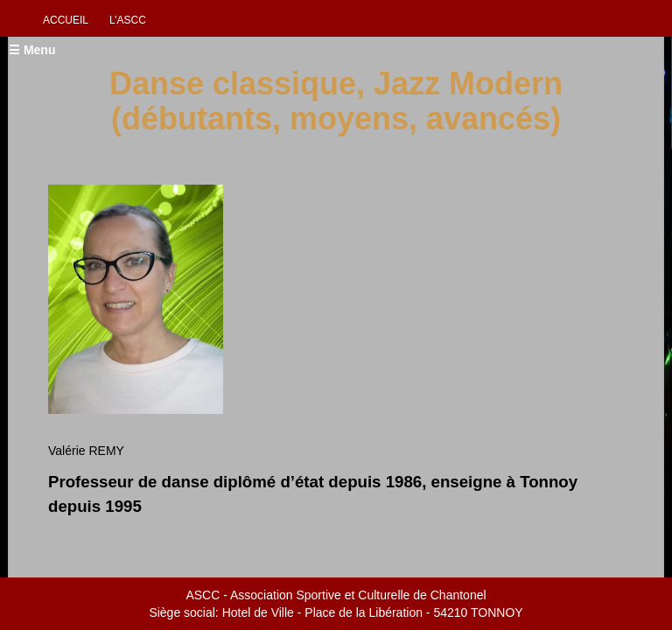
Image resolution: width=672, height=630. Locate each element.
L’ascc (128, 20)
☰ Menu (32, 50)
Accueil (66, 20)
